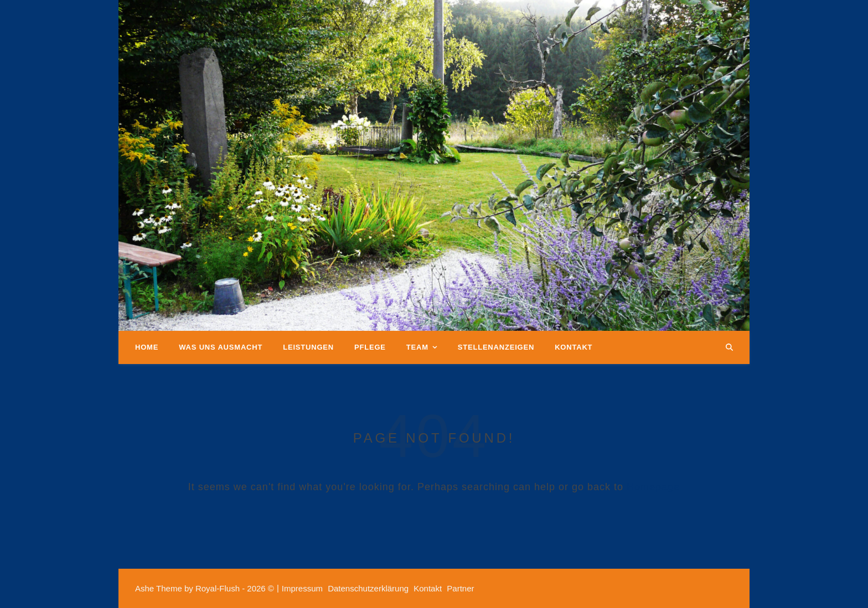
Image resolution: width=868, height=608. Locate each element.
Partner (460, 588)
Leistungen (308, 347)
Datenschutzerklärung (368, 588)
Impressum (302, 588)
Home (147, 347)
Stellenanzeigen (496, 347)
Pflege (370, 347)
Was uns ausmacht (221, 347)
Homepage (653, 487)
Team (417, 347)
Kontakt (573, 347)
